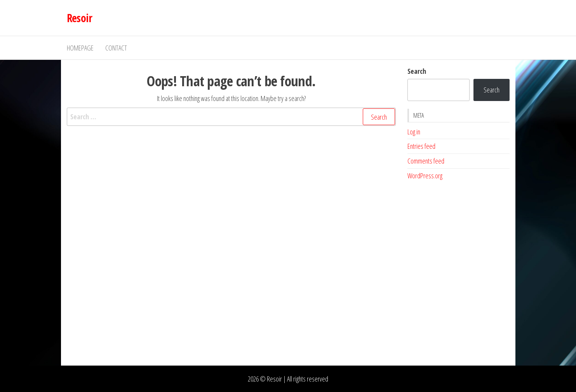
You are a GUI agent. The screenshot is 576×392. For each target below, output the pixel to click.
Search (417, 71)
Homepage (80, 48)
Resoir (80, 18)
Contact (116, 48)
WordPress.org (425, 176)
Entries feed (421, 146)
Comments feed (426, 161)
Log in (414, 132)
